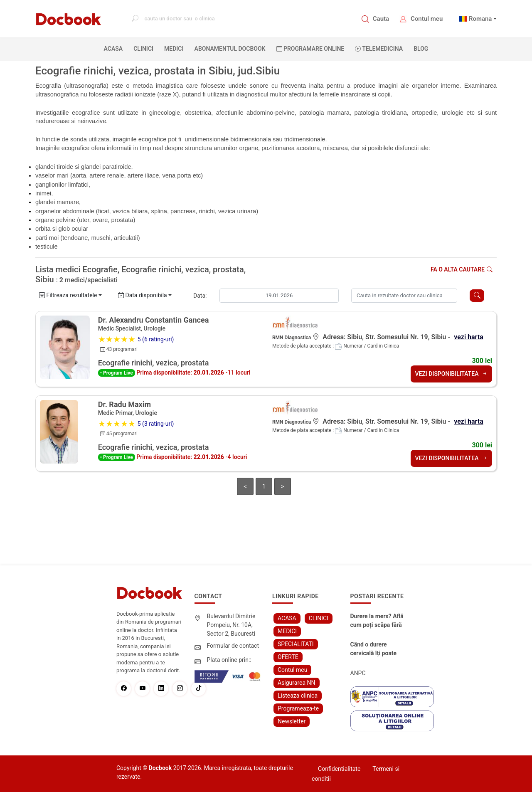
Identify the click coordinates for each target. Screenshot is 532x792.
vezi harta (468, 337)
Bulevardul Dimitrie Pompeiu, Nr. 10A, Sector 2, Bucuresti (231, 625)
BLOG (421, 49)
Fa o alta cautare (462, 269)
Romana (480, 19)
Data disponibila (143, 295)
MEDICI (174, 49)
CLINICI (143, 49)
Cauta (381, 19)
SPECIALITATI (296, 644)
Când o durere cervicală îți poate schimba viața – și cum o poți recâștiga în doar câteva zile (377, 649)
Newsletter (292, 721)
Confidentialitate (339, 769)
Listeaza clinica (298, 696)
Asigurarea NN (297, 683)
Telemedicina (379, 49)
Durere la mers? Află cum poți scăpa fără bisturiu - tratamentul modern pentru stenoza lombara (378, 621)
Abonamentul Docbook (230, 49)
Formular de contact (233, 646)
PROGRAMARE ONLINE (310, 49)
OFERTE (288, 657)
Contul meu (427, 19)
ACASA (115, 48)
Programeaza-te (298, 708)
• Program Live (117, 373)
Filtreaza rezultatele (68, 295)
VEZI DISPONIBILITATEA (451, 374)
